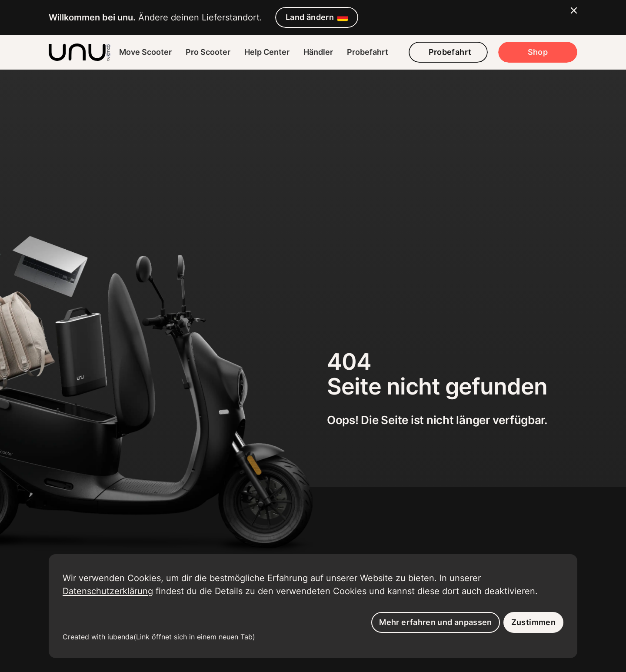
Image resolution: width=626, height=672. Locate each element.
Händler (318, 52)
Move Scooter (145, 52)
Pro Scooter (208, 52)
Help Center (267, 52)
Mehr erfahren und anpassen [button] (435, 622)
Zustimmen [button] (533, 622)
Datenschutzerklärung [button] (108, 591)
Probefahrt (368, 52)
